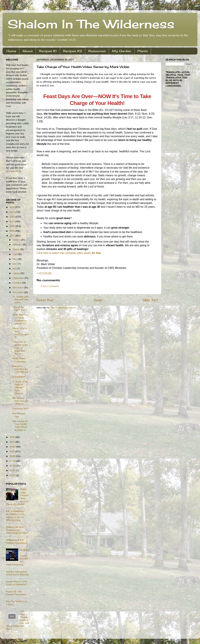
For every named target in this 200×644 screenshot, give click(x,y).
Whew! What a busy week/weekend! (20, 333)
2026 (13, 475)
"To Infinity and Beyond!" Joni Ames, (20, 299)
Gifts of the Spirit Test (19, 308)
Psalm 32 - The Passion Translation (16, 593)
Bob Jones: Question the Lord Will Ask (20, 369)
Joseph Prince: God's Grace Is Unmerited (17, 583)
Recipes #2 (73, 51)
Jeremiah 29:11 (13, 171)
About (28, 51)
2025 (13, 470)
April (15, 254)
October (17, 283)
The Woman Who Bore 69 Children (20, 401)
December (18, 292)
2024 (13, 466)
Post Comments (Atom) (63, 308)
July (15, 269)
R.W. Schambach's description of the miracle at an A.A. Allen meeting (15, 516)
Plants (143, 51)
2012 (12, 212)
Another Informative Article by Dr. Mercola (17, 573)
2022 (13, 456)
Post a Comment (50, 286)
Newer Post (45, 300)
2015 (12, 226)
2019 (12, 442)
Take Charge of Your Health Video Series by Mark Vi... (20, 426)
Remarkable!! (19, 377)
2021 (12, 451)
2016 (12, 231)
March (16, 249)
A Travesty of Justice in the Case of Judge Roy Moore (20, 348)
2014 (12, 221)
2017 (12, 236)
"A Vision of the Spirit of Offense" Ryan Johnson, (20, 387)
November (18, 288)
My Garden (122, 51)
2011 (12, 207)
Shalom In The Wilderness (91, 24)
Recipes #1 (48, 51)
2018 (12, 437)
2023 (13, 461)
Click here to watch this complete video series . (69, 253)
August (17, 273)
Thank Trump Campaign (19, 360)
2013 (12, 217)
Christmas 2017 (20, 409)
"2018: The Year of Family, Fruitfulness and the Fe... (20, 319)
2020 (13, 447)
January (17, 240)
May (15, 259)
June (15, 264)
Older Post (150, 300)
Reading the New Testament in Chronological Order (17, 530)
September (19, 278)
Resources (97, 51)
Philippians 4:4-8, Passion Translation (16, 541)
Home (11, 51)
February (18, 245)
